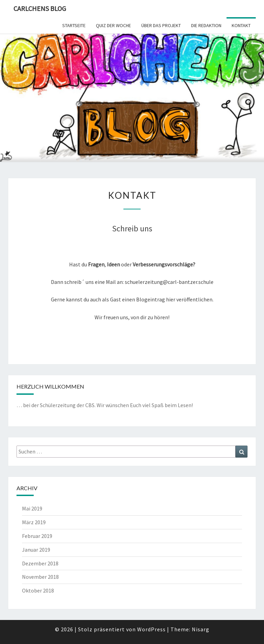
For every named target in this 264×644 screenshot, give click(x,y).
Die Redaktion (206, 25)
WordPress (151, 629)
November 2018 (40, 577)
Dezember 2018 (40, 563)
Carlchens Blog (40, 8)
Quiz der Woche (113, 25)
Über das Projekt (161, 25)
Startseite (74, 25)
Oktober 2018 (38, 590)
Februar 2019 (37, 536)
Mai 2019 (32, 508)
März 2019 (34, 522)
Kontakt (241, 25)
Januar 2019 (36, 550)
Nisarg (201, 629)
